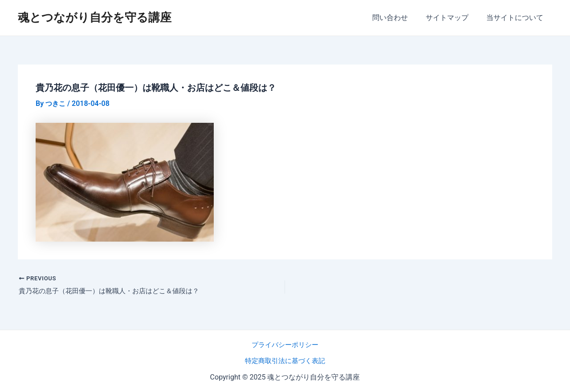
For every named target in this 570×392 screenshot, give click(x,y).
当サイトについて (517, 18)
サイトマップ (452, 18)
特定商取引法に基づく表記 (285, 361)
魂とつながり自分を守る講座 (95, 17)
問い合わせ (399, 18)
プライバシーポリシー (285, 345)
